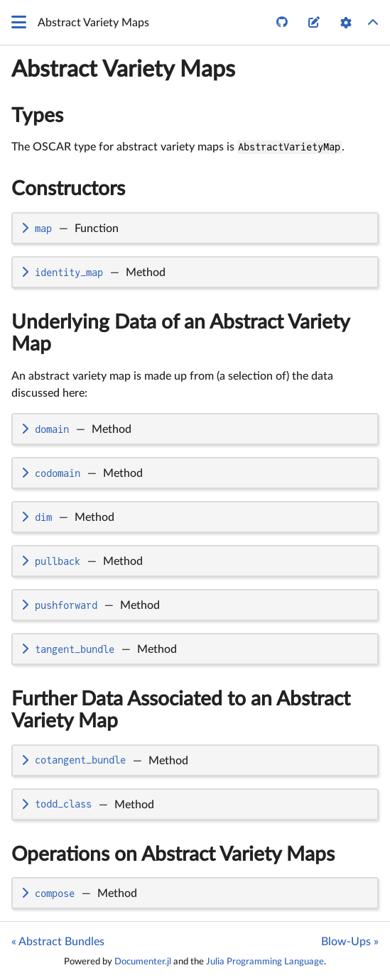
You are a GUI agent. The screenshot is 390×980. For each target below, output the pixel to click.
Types (37, 116)
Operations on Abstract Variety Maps (173, 854)
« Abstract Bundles (58, 942)
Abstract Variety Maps (123, 70)
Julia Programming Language (265, 962)
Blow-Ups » (350, 942)
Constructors (68, 189)
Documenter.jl (143, 962)
